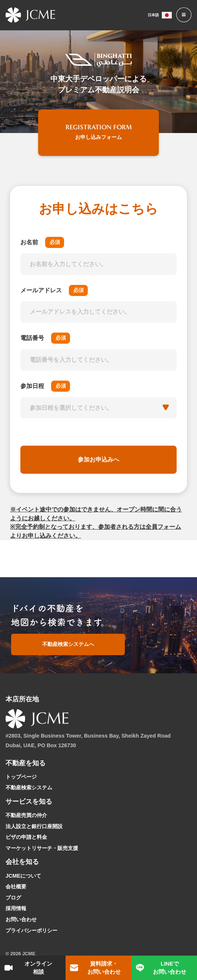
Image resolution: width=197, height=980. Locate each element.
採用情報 (16, 908)
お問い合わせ (21, 919)
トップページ (21, 777)
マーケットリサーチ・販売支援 (42, 848)
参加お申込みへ (99, 460)
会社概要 (16, 887)
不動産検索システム (29, 787)
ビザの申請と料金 (26, 837)
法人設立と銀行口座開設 (34, 826)
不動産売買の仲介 (26, 815)
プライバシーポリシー (31, 930)
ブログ (13, 898)
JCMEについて (23, 876)
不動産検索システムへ (68, 644)
